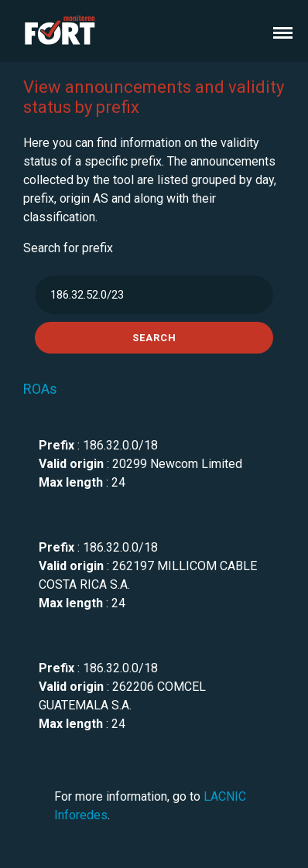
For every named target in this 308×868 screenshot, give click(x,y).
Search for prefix (68, 248)
